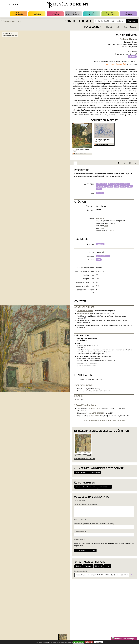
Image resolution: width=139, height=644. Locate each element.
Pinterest (99, 566)
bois (99, 260)
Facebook (88, 566)
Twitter (79, 566)
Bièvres (100, 193)
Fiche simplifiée (81, 473)
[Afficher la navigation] (10, 4)
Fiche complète (95, 473)
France (106, 226)
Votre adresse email (80, 532)
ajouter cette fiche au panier (86, 487)
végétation (101, 186)
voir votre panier (130, 27)
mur (117, 186)
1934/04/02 (112, 231)
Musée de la (55, 14)
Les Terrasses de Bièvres (81, 149)
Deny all (90, 642)
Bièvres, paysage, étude (103, 140)
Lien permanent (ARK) (81, 571)
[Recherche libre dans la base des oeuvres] (110, 21)
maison (126, 184)
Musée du (74, 14)
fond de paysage (115, 184)
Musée (37, 14)
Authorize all (79, 642)
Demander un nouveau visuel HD (85, 459)
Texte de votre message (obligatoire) (85, 505)
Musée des (19, 14)
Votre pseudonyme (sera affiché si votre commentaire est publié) (94, 524)
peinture (132, 57)
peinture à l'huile (103, 256)
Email (108, 566)
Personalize (99, 642)
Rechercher (132, 21)
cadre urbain (102, 184)
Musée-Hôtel (110, 14)
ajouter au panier (113, 27)
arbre (110, 186)
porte (123, 186)
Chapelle (92, 14)
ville (130, 186)
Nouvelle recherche (78, 21)
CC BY (89, 455)
